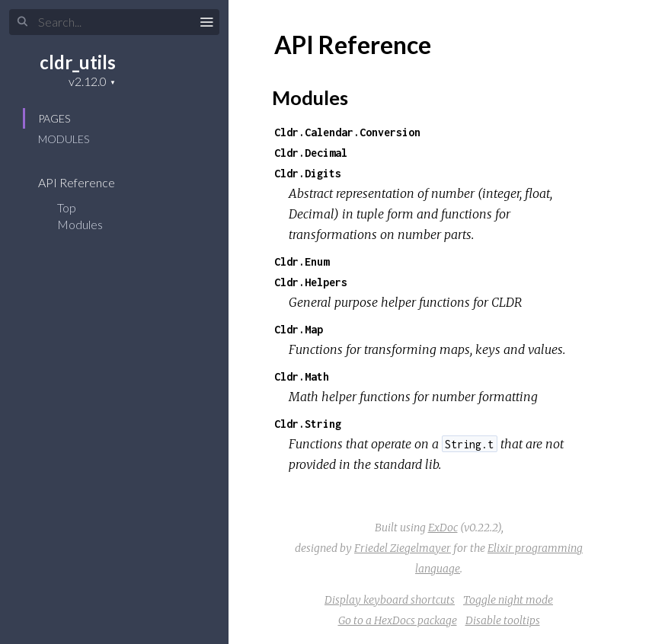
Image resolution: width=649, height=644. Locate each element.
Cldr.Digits (308, 173)
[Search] (114, 22)
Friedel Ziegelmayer (403, 548)
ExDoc (443, 528)
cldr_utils (78, 62)
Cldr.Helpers (311, 282)
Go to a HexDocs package (398, 620)
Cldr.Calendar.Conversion (347, 132)
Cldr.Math (302, 376)
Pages (54, 118)
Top (67, 207)
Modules (64, 139)
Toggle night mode (508, 600)
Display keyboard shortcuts (390, 600)
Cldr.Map (299, 329)
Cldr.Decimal (311, 153)
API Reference (86, 182)
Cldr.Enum (302, 261)
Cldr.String (308, 424)
